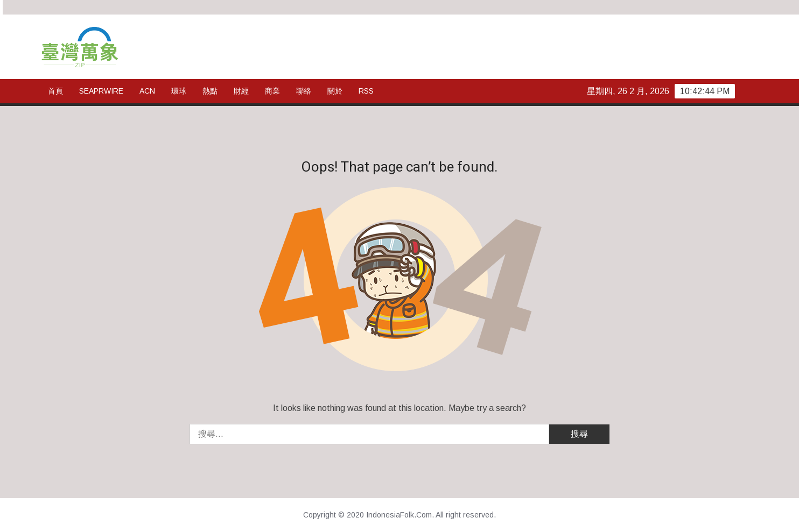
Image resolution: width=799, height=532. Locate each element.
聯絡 (304, 91)
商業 (272, 91)
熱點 (210, 91)
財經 (241, 91)
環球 (179, 91)
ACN (147, 91)
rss (366, 91)
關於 (335, 91)
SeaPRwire (101, 91)
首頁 (55, 91)
